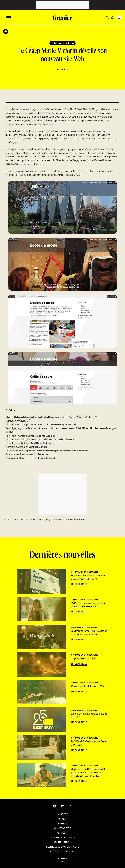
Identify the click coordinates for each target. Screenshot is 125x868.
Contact (62, 833)
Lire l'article (79, 584)
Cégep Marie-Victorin (105, 109)
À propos (63, 814)
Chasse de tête (62, 828)
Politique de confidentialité (62, 847)
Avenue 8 (60, 109)
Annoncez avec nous (63, 837)
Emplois (62, 824)
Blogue (62, 819)
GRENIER (62, 859)
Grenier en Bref (63, 842)
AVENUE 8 (23, 421)
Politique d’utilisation (63, 851)
